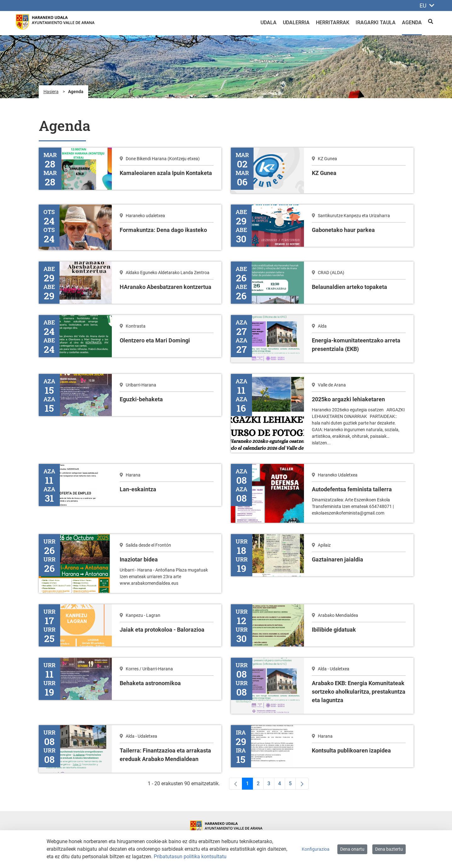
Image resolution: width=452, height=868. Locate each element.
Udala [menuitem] (269, 23)
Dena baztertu (389, 849)
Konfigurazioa (316, 849)
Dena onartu (352, 849)
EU (427, 6)
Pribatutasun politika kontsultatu (190, 857)
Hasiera (51, 92)
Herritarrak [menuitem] (333, 23)
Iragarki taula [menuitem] (376, 23)
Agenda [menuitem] (412, 23)
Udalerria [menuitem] (296, 23)
